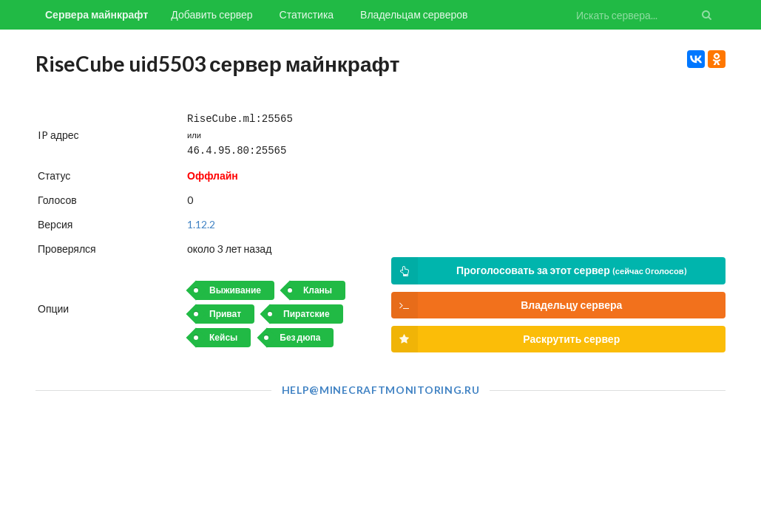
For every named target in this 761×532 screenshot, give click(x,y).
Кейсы (223, 334)
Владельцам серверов (414, 14)
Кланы (318, 287)
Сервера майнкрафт (97, 14)
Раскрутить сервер (506, 339)
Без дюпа (300, 334)
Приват (225, 311)
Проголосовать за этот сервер (539, 271)
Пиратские (306, 311)
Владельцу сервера (507, 305)
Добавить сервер (212, 14)
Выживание (235, 287)
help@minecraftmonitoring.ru (381, 390)
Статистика (307, 14)
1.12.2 (201, 221)
